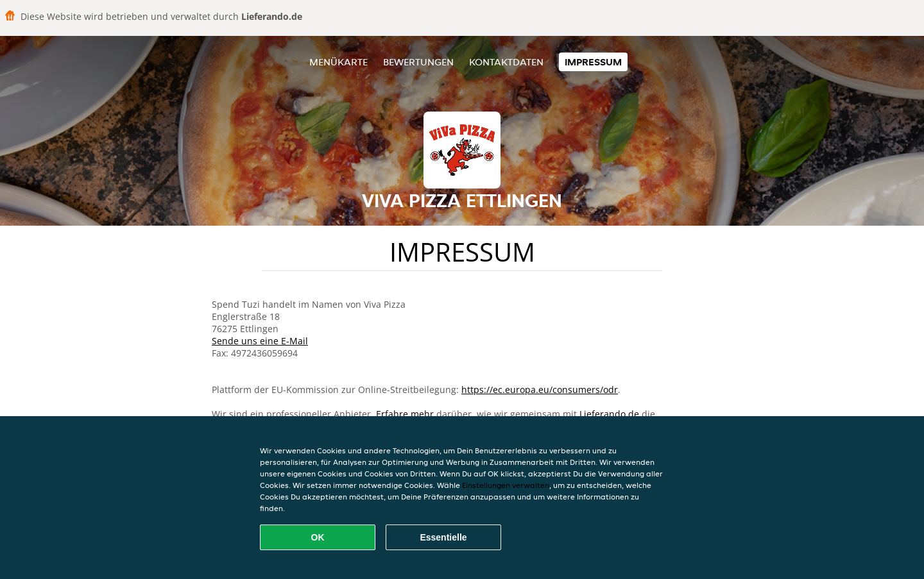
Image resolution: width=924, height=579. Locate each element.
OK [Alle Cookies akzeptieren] (318, 537)
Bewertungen (418, 62)
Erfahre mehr (405, 414)
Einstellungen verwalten (506, 485)
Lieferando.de (609, 414)
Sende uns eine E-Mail (260, 341)
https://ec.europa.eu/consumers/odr (540, 390)
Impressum (593, 62)
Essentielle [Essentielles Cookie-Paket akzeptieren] (443, 537)
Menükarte (338, 62)
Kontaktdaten (506, 62)
